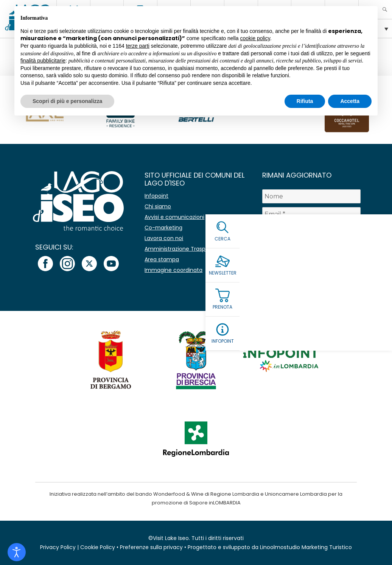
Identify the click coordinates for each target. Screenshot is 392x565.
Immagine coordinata (173, 270)
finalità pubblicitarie (43, 61)
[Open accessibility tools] (17, 552)
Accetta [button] (350, 101)
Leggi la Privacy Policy (292, 251)
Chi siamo (158, 206)
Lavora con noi (164, 238)
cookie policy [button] (255, 38)
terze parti (138, 46)
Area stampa (162, 259)
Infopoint (156, 196)
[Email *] (311, 214)
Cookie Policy (98, 547)
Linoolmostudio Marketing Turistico (306, 547)
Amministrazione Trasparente (184, 249)
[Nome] (311, 196)
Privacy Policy (58, 547)
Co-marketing (163, 228)
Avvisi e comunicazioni (174, 217)
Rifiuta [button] (305, 101)
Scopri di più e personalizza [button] (67, 101)
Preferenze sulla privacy (151, 547)
